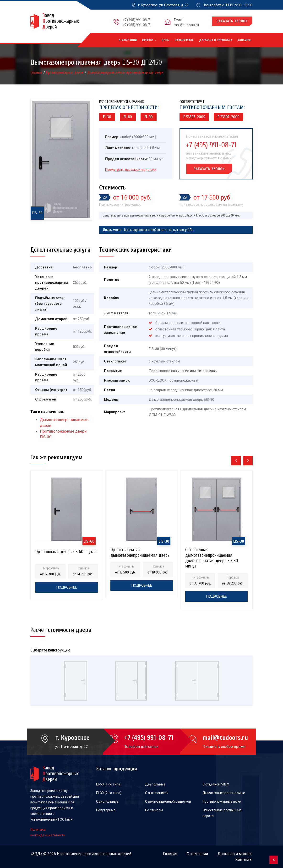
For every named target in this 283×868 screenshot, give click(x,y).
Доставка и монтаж (235, 854)
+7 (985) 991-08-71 (137, 25)
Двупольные (155, 784)
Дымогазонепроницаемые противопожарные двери (125, 72)
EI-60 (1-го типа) (109, 784)
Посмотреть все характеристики (131, 170)
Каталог (149, 40)
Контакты (245, 40)
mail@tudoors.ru (186, 25)
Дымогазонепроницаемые (224, 793)
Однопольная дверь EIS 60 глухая (66, 552)
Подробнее (67, 587)
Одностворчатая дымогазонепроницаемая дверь (140, 551)
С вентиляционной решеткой (168, 801)
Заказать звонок (232, 21)
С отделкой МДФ (216, 784)
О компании (128, 40)
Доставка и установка (216, 40)
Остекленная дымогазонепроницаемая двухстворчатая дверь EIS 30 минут (212, 551)
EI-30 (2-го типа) (109, 793)
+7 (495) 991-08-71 (137, 20)
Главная (37, 72)
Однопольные (107, 801)
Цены (166, 40)
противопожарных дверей (107, 854)
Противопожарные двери (65, 72)
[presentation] (236, 461)
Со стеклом (154, 810)
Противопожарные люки (222, 801)
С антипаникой (157, 793)
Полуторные (106, 810)
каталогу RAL (183, 230)
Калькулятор (184, 40)
